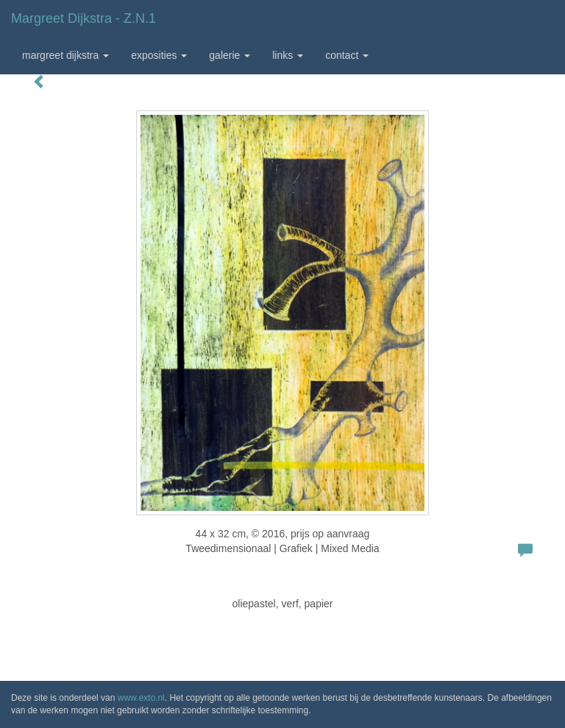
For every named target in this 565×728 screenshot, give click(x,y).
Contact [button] (347, 55)
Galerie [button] (230, 55)
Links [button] (288, 55)
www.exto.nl (141, 698)
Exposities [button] (159, 55)
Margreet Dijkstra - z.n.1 (83, 18)
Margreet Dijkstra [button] (65, 55)
